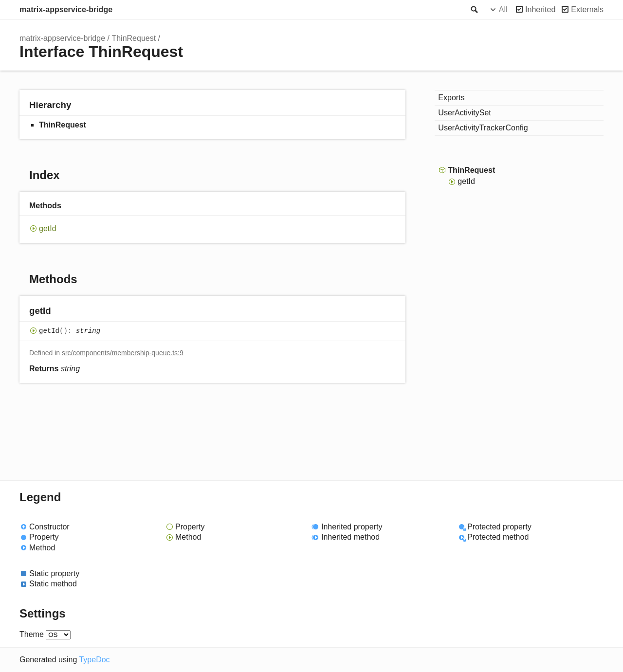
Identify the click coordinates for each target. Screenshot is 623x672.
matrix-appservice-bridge (66, 9)
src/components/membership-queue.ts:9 (123, 353)
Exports (451, 98)
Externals (587, 9)
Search (474, 10)
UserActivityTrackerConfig (483, 128)
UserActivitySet (464, 113)
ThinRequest (134, 38)
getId (48, 228)
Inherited (540, 9)
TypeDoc (94, 660)
